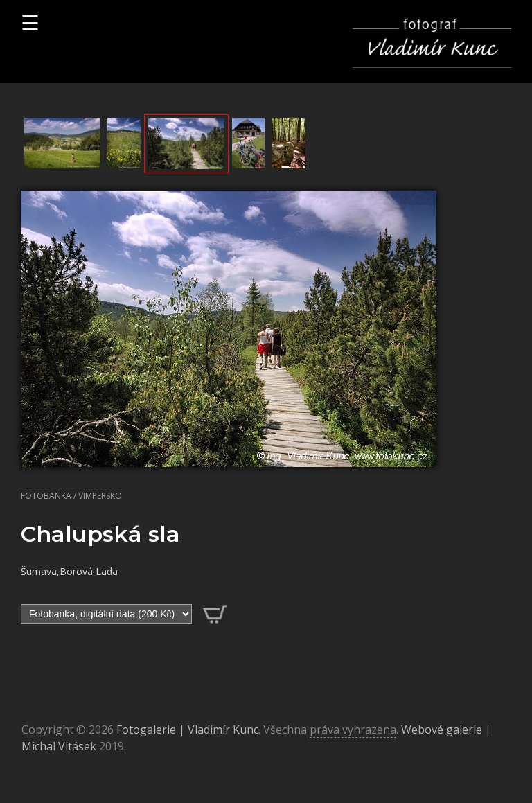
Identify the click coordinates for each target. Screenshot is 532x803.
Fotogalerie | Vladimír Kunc (187, 730)
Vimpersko (100, 496)
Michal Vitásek (59, 746)
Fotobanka (46, 496)
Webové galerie (442, 730)
